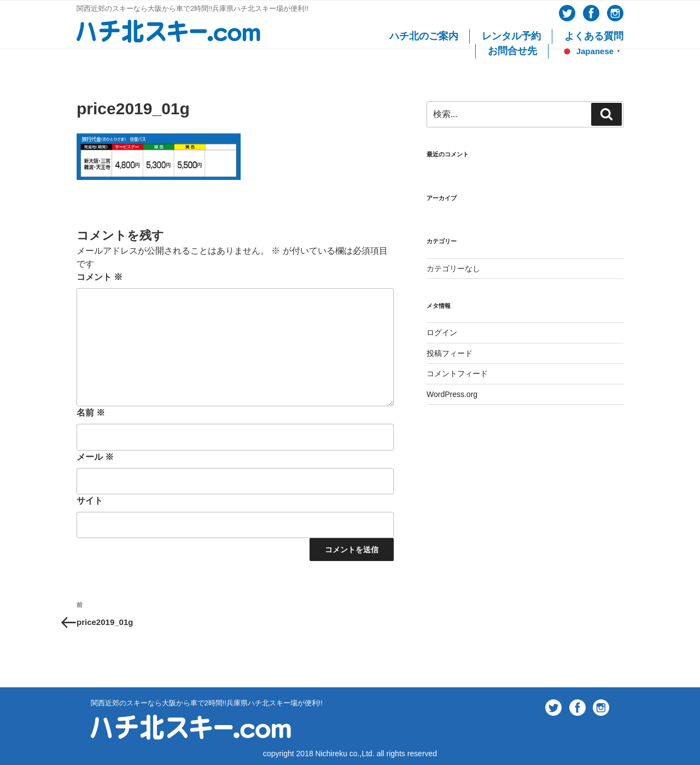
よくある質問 (594, 36)
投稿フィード (450, 353)
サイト (90, 501)
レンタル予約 (511, 36)
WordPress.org (452, 394)
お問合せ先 (512, 51)
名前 (91, 413)
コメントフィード (457, 373)
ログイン (442, 332)
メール (95, 457)
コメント (100, 277)
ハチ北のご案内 (424, 36)
